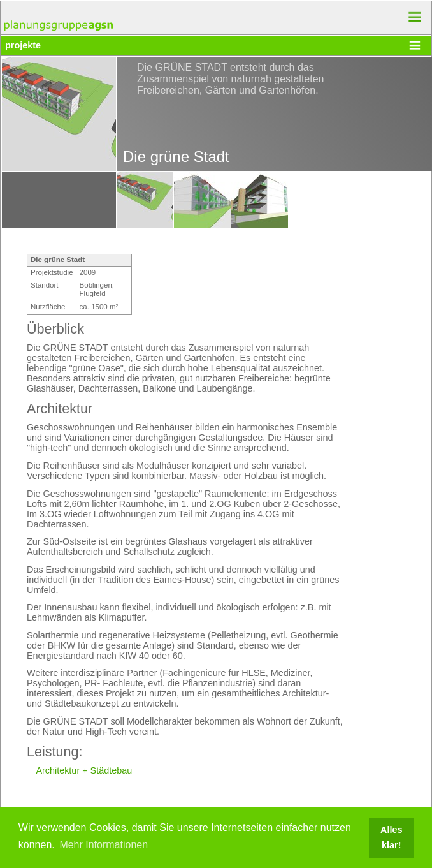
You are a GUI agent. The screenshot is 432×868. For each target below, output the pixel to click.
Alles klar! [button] (391, 837)
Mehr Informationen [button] (104, 845)
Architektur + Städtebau (84, 770)
